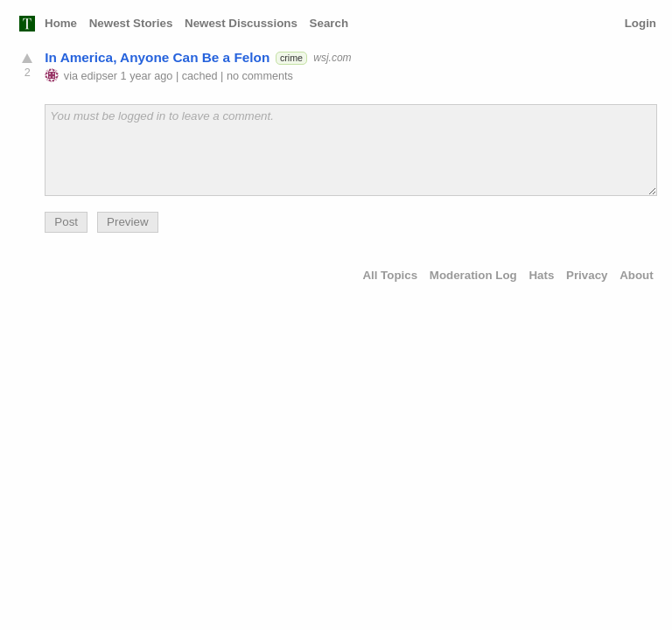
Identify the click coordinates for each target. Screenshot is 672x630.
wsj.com (332, 58)
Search (329, 23)
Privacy (587, 275)
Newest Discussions (241, 23)
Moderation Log (473, 275)
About (637, 275)
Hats (541, 275)
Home (61, 23)
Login (640, 23)
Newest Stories (131, 23)
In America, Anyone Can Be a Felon (157, 57)
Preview (127, 222)
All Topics (390, 275)
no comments (260, 76)
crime (291, 58)
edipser (100, 76)
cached (200, 76)
